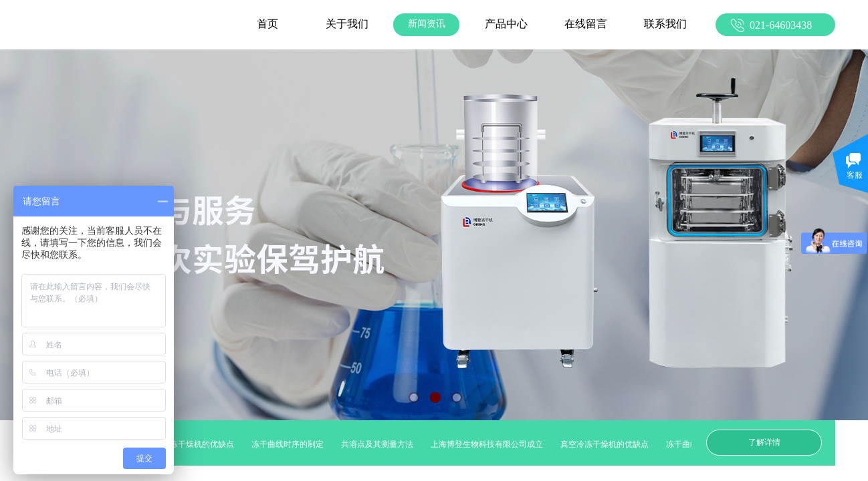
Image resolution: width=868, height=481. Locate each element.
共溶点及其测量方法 (380, 444)
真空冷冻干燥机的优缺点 (193, 444)
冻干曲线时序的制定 (290, 444)
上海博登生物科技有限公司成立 (490, 444)
